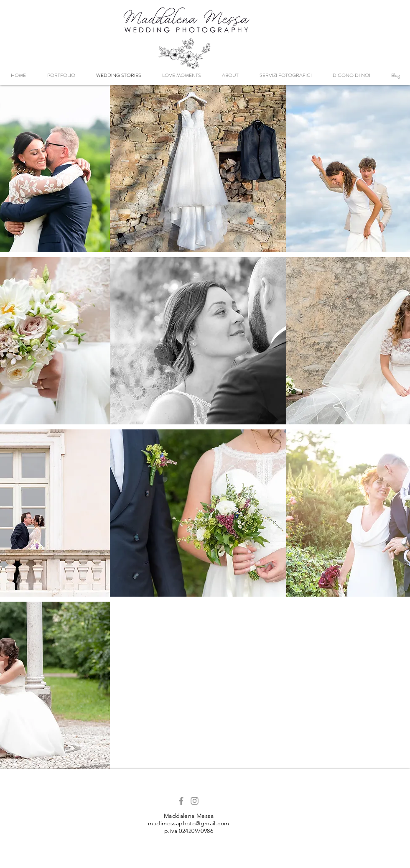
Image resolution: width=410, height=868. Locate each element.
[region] (198, 168)
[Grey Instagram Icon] (195, 801)
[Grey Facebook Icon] (181, 801)
